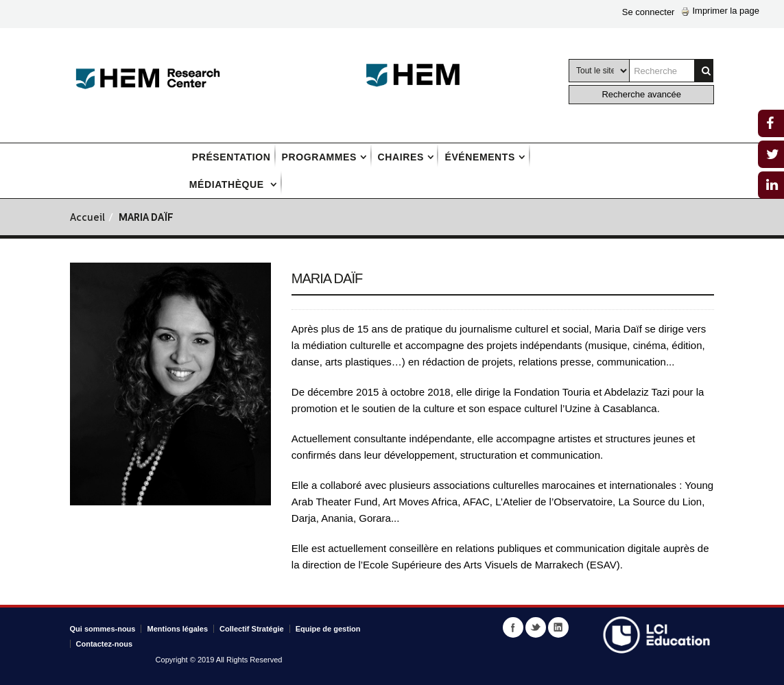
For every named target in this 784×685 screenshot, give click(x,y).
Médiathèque (228, 184)
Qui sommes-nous (103, 629)
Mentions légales (177, 629)
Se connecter (649, 12)
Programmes (319, 157)
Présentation (231, 157)
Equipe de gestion (328, 629)
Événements (479, 157)
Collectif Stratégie (252, 629)
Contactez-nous (105, 644)
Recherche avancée (641, 94)
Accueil (87, 218)
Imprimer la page (720, 11)
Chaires (401, 157)
